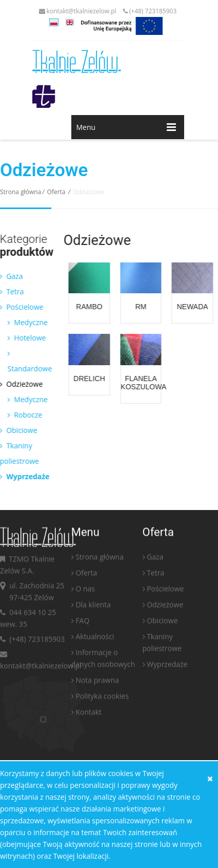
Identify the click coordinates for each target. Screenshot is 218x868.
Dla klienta (93, 607)
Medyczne (25, 322)
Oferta (56, 192)
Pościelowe (165, 591)
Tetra (155, 575)
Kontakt (88, 714)
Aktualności (95, 639)
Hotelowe (24, 338)
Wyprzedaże (167, 666)
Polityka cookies (102, 698)
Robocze (23, 415)
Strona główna (21, 192)
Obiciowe (162, 623)
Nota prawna (97, 682)
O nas (85, 591)
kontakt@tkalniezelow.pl (78, 11)
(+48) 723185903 (150, 11)
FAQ (82, 623)
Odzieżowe (165, 607)
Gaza (155, 559)
